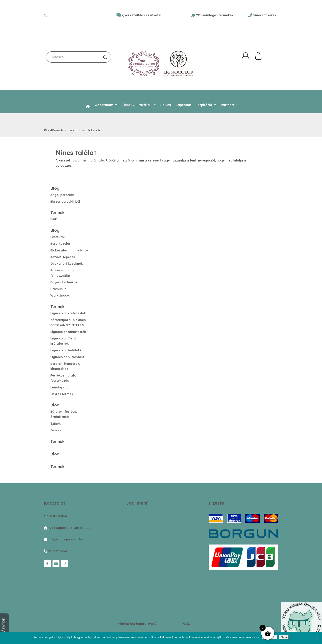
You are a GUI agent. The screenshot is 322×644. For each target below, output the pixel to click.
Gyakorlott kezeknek (67, 264)
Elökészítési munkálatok (69, 250)
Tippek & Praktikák (137, 105)
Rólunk (166, 105)
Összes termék (62, 394)
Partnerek (229, 105)
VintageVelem (168, 624)
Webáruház (104, 105)
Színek (55, 424)
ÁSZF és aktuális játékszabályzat (152, 528)
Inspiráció (204, 105)
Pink (54, 219)
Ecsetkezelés (60, 244)
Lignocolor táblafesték (68, 332)
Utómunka (58, 289)
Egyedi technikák (64, 282)
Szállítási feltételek (141, 539)
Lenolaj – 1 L (60, 387)
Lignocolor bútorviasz (67, 357)
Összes (56, 430)
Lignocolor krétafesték (68, 313)
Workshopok (60, 295)
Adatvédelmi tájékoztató (146, 516)
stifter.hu (198, 624)
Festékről (57, 237)
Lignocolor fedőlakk (66, 350)
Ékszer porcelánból (65, 202)
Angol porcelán (62, 195)
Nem (284, 637)
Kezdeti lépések (63, 257)
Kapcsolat (184, 105)
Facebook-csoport (68, 581)
